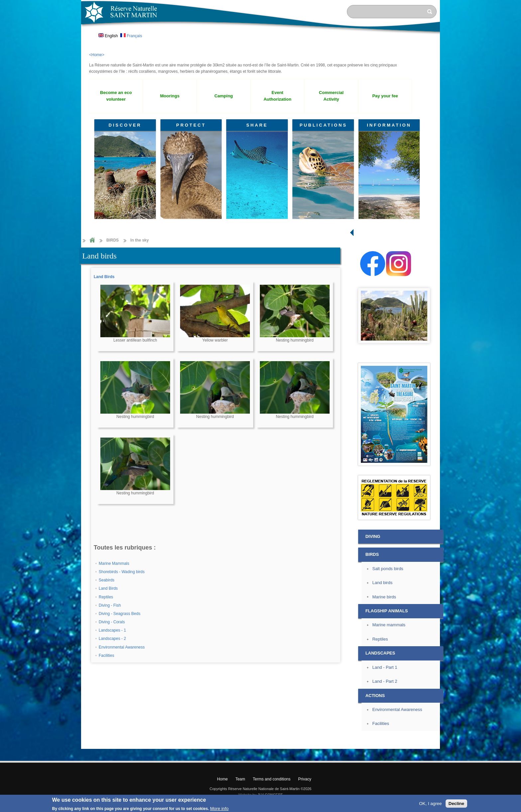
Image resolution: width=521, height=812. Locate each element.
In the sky (139, 240)
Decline (456, 804)
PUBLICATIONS (323, 125)
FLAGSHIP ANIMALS (387, 611)
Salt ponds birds (388, 569)
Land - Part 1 (385, 667)
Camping (224, 96)
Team (240, 779)
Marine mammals (389, 625)
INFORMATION (389, 125)
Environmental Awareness (122, 647)
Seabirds (106, 580)
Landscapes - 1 (112, 630)
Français (131, 36)
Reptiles (106, 597)
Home (92, 240)
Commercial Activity (331, 96)
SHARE (257, 125)
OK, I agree (430, 804)
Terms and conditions (272, 779)
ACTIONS (375, 696)
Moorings (170, 96)
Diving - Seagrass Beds (119, 614)
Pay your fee (385, 96)
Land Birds (104, 277)
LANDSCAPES (380, 653)
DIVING (373, 536)
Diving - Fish (110, 605)
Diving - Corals (112, 622)
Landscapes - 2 (112, 639)
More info (219, 809)
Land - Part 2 (385, 681)
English (108, 36)
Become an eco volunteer (116, 96)
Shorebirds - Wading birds (122, 572)
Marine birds (384, 597)
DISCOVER (125, 125)
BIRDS (112, 240)
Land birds (382, 583)
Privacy (305, 779)
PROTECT (191, 125)
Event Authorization (277, 96)
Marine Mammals (114, 563)
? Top (455, 743)
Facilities (106, 656)
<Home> (97, 55)
